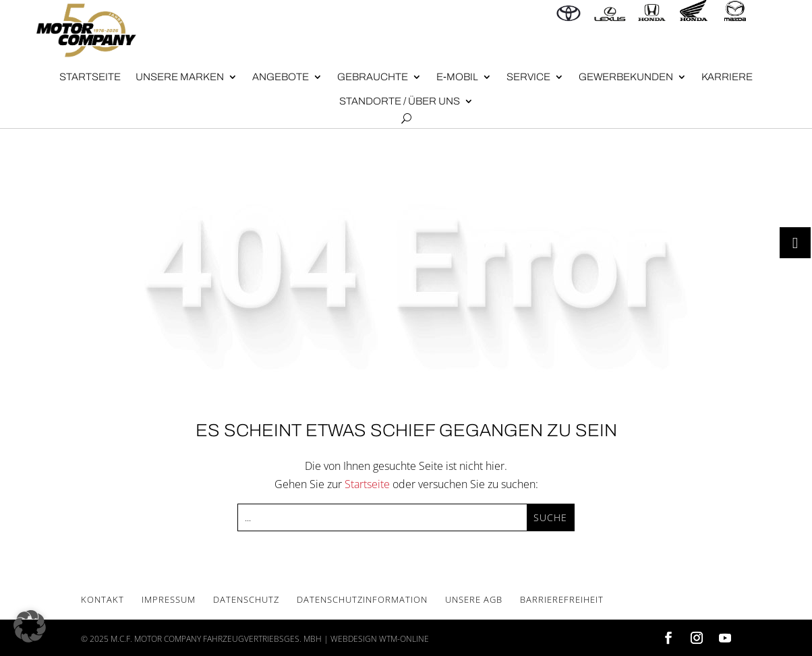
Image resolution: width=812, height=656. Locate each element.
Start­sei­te (90, 77)
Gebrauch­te (373, 77)
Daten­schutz (246, 599)
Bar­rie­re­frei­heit (562, 599)
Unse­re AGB (474, 599)
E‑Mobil (457, 77)
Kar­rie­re (727, 77)
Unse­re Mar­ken (180, 77)
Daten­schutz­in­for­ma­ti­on (362, 599)
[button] (30, 626)
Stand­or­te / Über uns (400, 101)
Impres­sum (169, 599)
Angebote (281, 77)
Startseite (367, 484)
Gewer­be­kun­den (626, 77)
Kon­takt (103, 599)
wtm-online (404, 639)
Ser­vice (528, 77)
